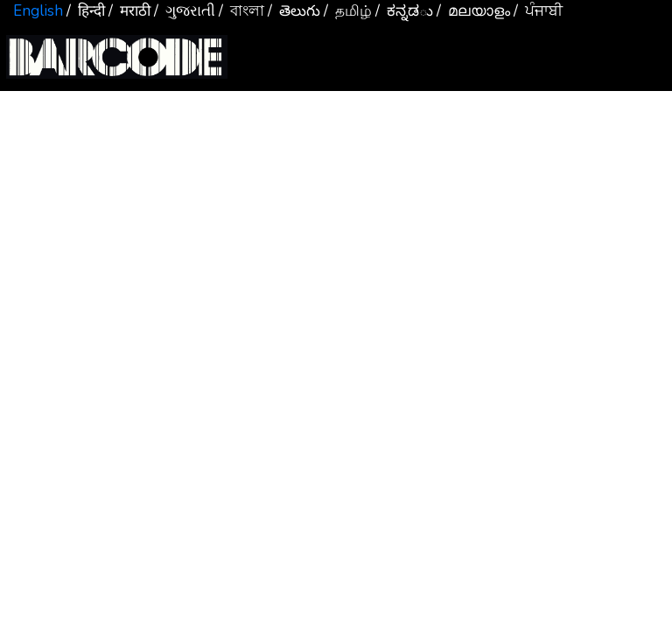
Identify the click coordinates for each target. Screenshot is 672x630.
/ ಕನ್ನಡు (404, 11)
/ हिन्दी (86, 11)
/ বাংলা (241, 11)
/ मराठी (129, 11)
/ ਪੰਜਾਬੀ (538, 11)
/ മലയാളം (473, 11)
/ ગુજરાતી (185, 11)
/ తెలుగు (294, 11)
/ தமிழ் (348, 11)
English (38, 11)
